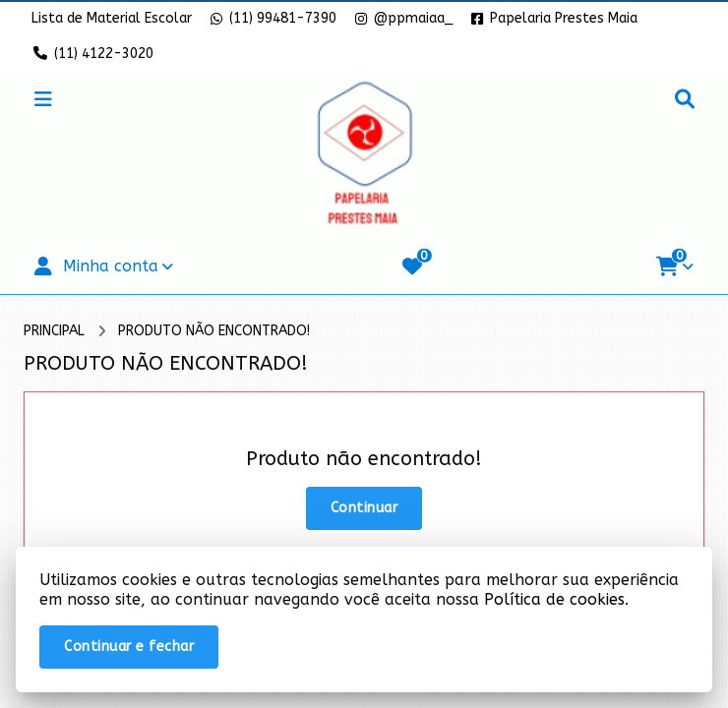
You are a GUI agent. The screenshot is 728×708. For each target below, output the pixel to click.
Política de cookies (554, 599)
